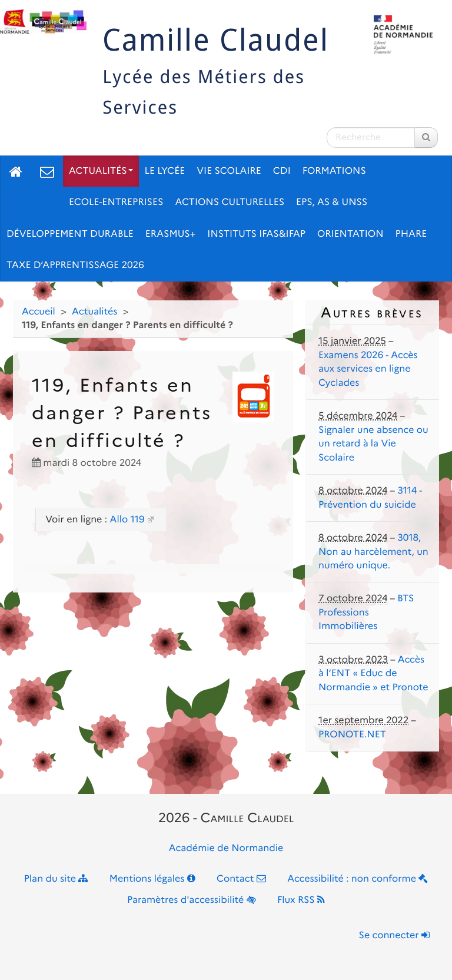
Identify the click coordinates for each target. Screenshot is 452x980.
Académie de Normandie (226, 848)
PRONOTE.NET (352, 735)
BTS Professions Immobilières (366, 612)
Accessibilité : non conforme (358, 879)
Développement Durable (70, 234)
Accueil (39, 312)
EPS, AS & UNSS (332, 202)
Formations (334, 171)
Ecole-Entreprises (116, 202)
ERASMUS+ (171, 234)
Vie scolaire (229, 171)
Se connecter (394, 936)
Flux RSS (301, 900)
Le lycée (165, 171)
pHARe (411, 234)
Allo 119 (127, 520)
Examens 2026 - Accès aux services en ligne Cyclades (368, 369)
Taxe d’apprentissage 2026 (75, 265)
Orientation (350, 234)
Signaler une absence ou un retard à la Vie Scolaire (373, 444)
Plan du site (56, 879)
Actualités (101, 171)
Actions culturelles (230, 202)
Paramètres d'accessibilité (192, 900)
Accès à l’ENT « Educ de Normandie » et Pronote (373, 674)
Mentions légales (152, 879)
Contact (241, 879)
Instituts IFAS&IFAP (256, 234)
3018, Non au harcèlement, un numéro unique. (373, 552)
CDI (282, 171)
